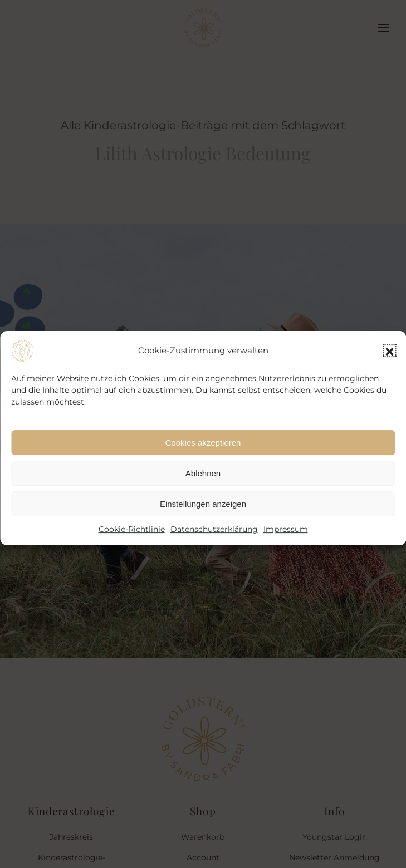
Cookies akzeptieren (203, 452)
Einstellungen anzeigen (203, 513)
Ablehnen (203, 482)
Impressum (286, 538)
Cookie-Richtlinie (132, 538)
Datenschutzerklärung (214, 538)
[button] (389, 359)
